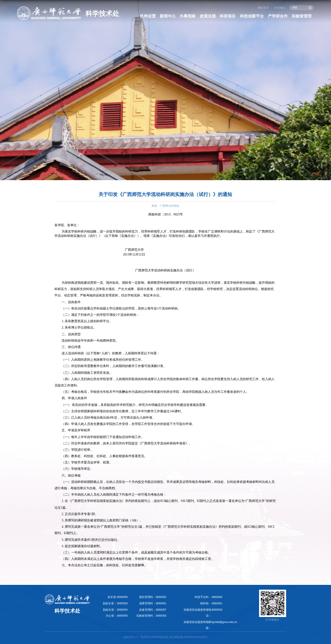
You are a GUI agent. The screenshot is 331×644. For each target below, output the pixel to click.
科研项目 (228, 16)
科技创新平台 (252, 16)
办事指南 (188, 16)
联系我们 (280, 8)
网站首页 (263, 8)
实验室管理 (302, 16)
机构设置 (148, 16)
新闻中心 (168, 16)
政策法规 (208, 16)
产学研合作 (278, 16)
